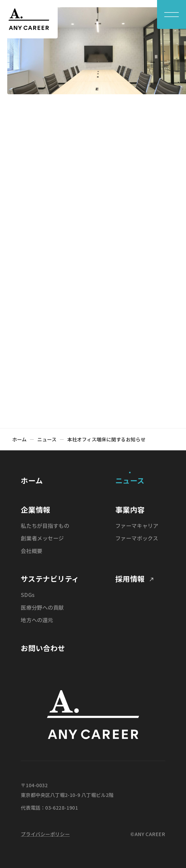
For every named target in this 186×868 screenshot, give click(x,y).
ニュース (47, 439)
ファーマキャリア (137, 526)
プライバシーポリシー (45, 834)
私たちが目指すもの (45, 526)
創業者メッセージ (42, 538)
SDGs (28, 595)
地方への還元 (37, 620)
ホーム (19, 439)
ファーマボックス (137, 538)
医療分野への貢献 (42, 607)
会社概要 (31, 551)
